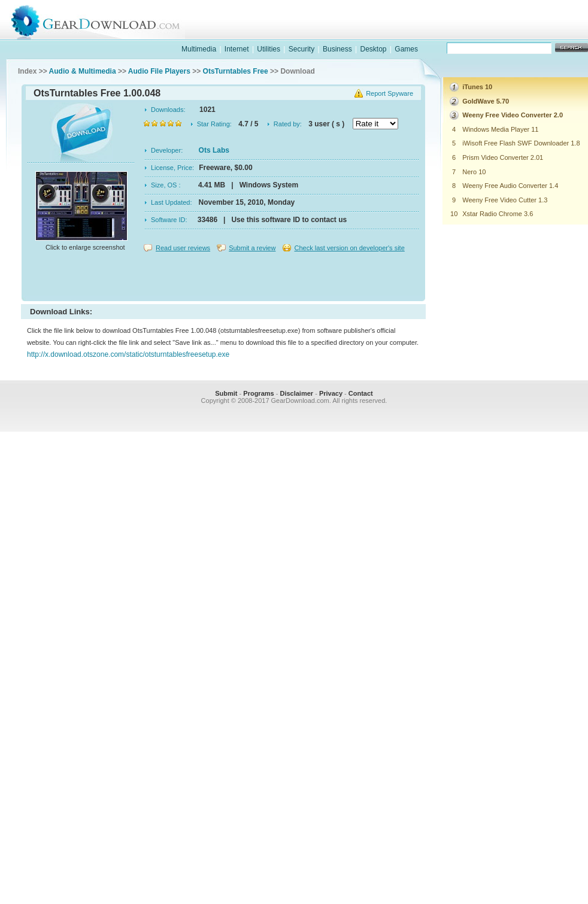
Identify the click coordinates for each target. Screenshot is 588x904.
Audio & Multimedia (83, 71)
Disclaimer (296, 393)
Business (337, 49)
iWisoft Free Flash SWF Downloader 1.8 (521, 143)
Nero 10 (474, 172)
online (549, 32)
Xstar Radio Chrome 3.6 (498, 214)
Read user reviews (183, 248)
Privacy (331, 393)
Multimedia (199, 49)
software (393, 32)
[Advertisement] (223, 278)
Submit (226, 393)
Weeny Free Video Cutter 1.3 (505, 200)
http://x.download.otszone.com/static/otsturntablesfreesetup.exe (128, 354)
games (471, 32)
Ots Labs (214, 150)
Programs (258, 393)
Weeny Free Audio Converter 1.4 (510, 186)
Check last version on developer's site (349, 248)
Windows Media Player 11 (500, 129)
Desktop (373, 49)
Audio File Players (159, 71)
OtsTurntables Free (236, 71)
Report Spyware (390, 93)
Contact (361, 393)
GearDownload (104, 20)
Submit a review (252, 248)
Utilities (269, 49)
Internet (237, 49)
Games (406, 49)
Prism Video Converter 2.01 (503, 157)
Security (301, 49)
